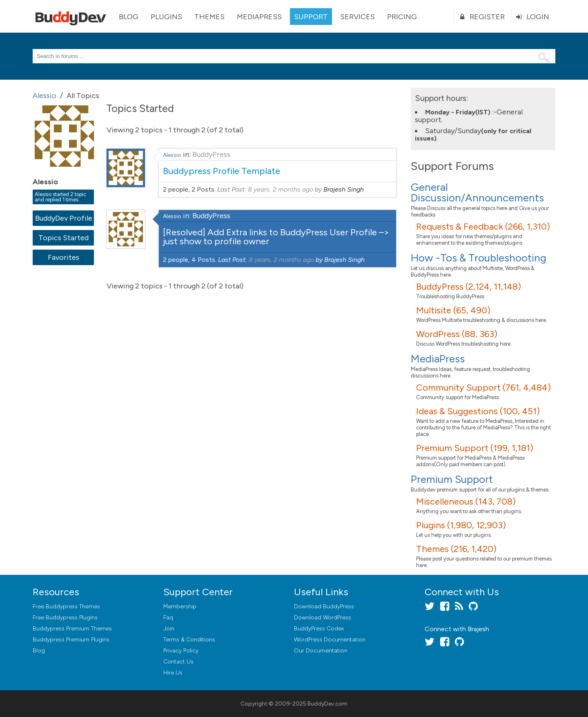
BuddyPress (211, 154)
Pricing (402, 17)
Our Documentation (321, 651)
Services (357, 17)
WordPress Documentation (330, 640)
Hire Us (173, 673)
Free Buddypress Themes (66, 606)
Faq (168, 618)
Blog (129, 17)
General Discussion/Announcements (477, 192)
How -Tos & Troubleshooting (479, 258)
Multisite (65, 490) (453, 310)
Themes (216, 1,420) (456, 549)
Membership (180, 606)
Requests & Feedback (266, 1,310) (483, 227)
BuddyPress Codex (319, 629)
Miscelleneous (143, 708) (466, 501)
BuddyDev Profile (63, 218)
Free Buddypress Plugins (65, 618)
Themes (209, 17)
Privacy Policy (181, 651)
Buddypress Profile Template (222, 171)
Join (169, 629)
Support (311, 17)
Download (324, 606)
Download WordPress (323, 618)
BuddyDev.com (327, 704)
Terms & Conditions (189, 640)
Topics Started (63, 238)
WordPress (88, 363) (457, 334)
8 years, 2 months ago (281, 189)
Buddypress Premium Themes (72, 629)
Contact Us (178, 662)
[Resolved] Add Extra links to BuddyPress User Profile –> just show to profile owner (276, 237)
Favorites (63, 257)
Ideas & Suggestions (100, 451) (478, 411)
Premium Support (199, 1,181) (475, 448)
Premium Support (452, 479)
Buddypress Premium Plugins (71, 640)
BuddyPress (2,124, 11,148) (469, 287)
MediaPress (259, 17)
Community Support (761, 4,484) (483, 388)
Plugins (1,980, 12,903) (461, 525)
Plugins (166, 17)
